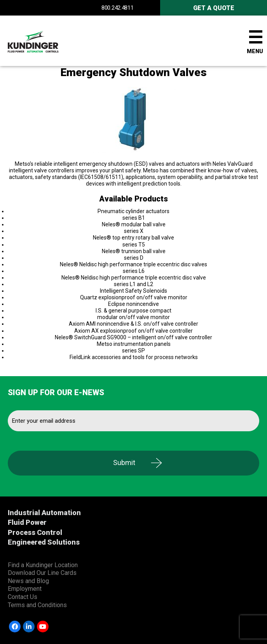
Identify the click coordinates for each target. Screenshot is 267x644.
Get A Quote (214, 8)
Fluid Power (27, 522)
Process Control (35, 532)
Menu (255, 51)
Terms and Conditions (37, 605)
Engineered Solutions (44, 542)
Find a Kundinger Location (43, 565)
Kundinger (47, 41)
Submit (124, 463)
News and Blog (28, 581)
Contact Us (23, 597)
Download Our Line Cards (42, 573)
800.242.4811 (117, 8)
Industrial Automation (44, 513)
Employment (25, 589)
